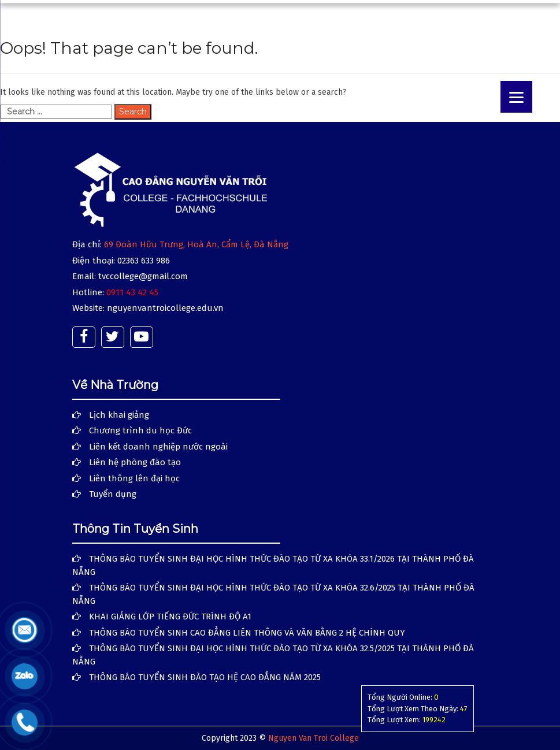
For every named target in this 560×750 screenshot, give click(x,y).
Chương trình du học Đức (140, 430)
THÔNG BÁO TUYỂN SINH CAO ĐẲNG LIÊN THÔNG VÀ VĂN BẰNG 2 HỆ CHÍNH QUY (247, 633)
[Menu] (516, 97)
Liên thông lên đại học (134, 478)
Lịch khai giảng (119, 415)
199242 (434, 720)
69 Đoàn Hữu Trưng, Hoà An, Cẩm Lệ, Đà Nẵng (196, 244)
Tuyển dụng (113, 494)
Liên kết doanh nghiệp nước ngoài (158, 447)
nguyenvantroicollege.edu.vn (165, 308)
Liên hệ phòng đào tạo (135, 462)
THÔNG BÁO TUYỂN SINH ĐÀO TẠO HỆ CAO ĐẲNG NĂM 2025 (205, 677)
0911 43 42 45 (132, 292)
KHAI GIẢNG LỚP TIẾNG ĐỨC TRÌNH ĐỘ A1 (170, 617)
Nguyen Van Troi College (314, 738)
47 (464, 709)
